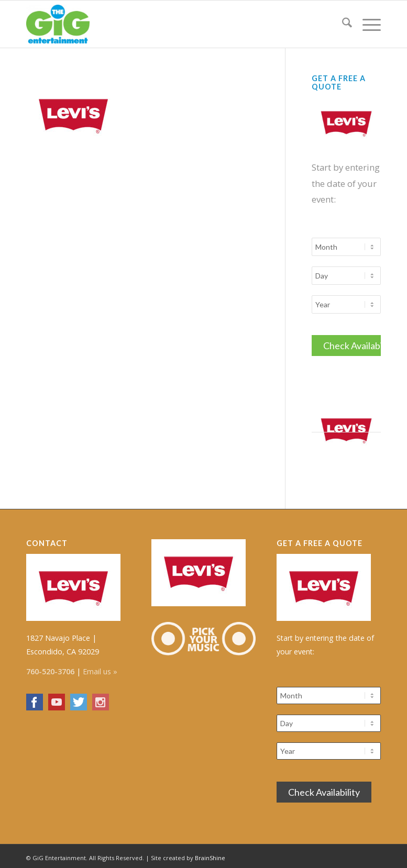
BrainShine (210, 855)
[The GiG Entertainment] (58, 24)
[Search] (342, 24)
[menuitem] (342, 24)
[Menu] (366, 24)
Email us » (100, 668)
